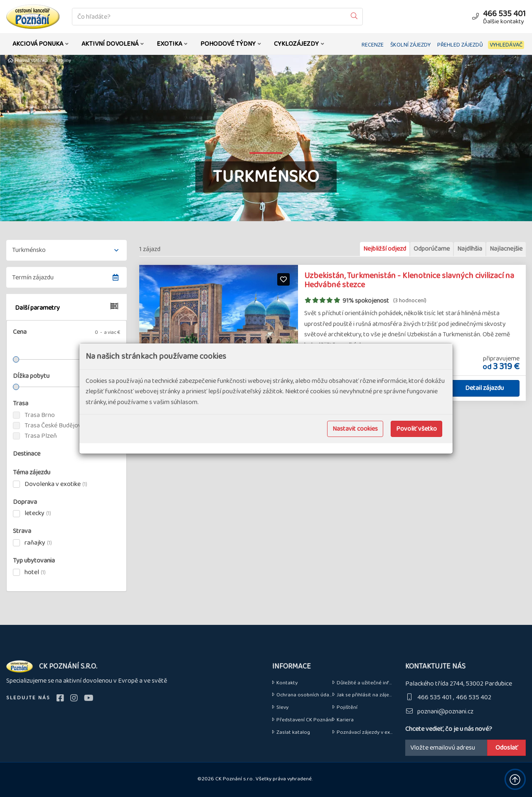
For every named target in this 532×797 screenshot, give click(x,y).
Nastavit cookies (355, 429)
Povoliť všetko (416, 429)
